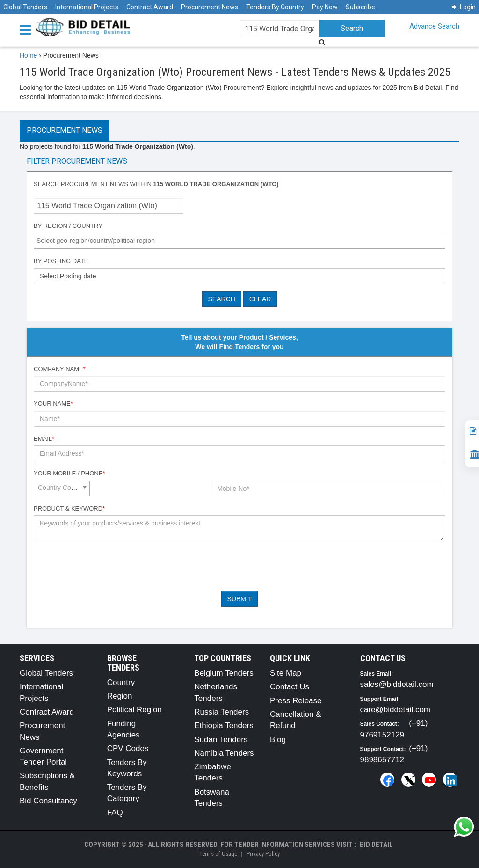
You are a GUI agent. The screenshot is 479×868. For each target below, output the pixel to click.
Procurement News (210, 7)
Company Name (60, 369)
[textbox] (242, 241)
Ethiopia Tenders (224, 726)
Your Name (53, 404)
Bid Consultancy (48, 801)
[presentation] (105, 566)
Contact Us (290, 687)
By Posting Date (61, 261)
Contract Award (150, 7)
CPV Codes (128, 748)
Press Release (296, 701)
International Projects (87, 7)
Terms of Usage (218, 854)
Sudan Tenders (221, 740)
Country (121, 682)
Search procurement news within (156, 184)
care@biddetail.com (396, 710)
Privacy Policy (263, 854)
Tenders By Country (275, 7)
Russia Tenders (221, 712)
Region (120, 696)
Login (464, 7)
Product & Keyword (69, 508)
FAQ (115, 813)
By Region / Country (68, 226)
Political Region (134, 710)
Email (44, 439)
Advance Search (434, 26)
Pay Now (325, 7)
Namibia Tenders (224, 753)
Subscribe (360, 7)
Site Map (286, 673)
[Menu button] (28, 29)
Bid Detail (376, 845)
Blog (278, 740)
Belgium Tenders (224, 673)
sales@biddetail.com (397, 684)
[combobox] (239, 241)
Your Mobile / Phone (69, 473)
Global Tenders (25, 7)
